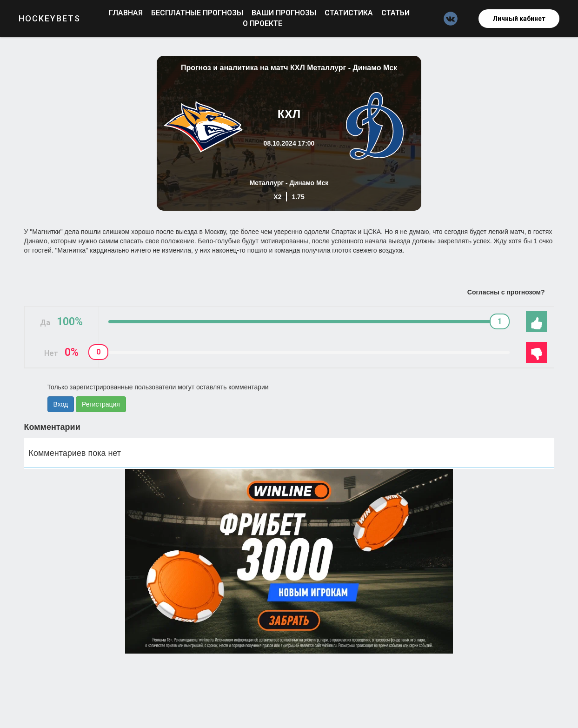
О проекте (262, 23)
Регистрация (101, 404)
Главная (127, 13)
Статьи (395, 13)
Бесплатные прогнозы (198, 13)
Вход (61, 404)
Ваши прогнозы (285, 13)
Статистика (350, 13)
